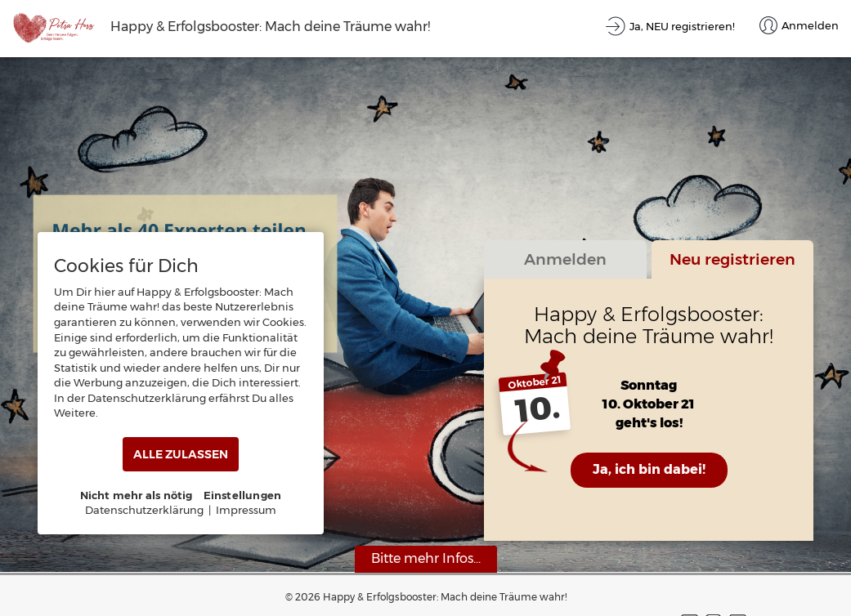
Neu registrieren (732, 259)
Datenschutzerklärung (144, 510)
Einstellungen (243, 495)
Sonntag (649, 385)
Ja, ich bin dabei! (649, 469)
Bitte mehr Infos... (426, 558)
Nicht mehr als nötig (137, 495)
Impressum (246, 510)
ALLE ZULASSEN (181, 454)
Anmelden (565, 259)
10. (538, 409)
